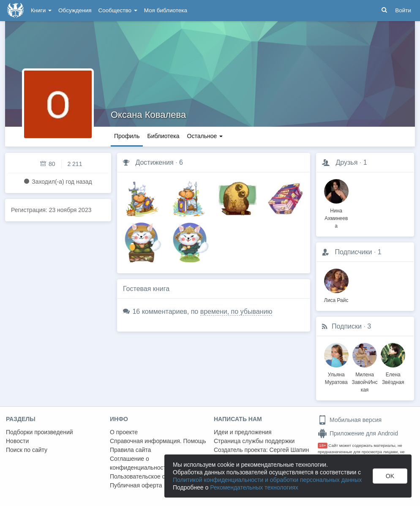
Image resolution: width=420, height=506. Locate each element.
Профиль (127, 136)
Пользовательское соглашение (153, 476)
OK (390, 476)
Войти (403, 10)
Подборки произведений (40, 432)
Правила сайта (130, 450)
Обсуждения (75, 10)
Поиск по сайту (27, 450)
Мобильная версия (350, 420)
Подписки (347, 326)
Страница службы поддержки (254, 441)
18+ (323, 445)
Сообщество (118, 10)
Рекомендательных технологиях (254, 487)
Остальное (205, 136)
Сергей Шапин (289, 450)
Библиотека (163, 136)
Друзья (346, 162)
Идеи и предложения (243, 432)
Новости (17, 441)
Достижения (154, 162)
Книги (41, 10)
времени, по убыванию (236, 311)
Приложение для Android (358, 433)
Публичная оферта (136, 485)
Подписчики (353, 252)
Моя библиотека (166, 10)
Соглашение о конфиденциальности (140, 463)
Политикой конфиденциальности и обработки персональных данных (267, 480)
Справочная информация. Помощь (158, 441)
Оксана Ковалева (148, 115)
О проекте (124, 432)
